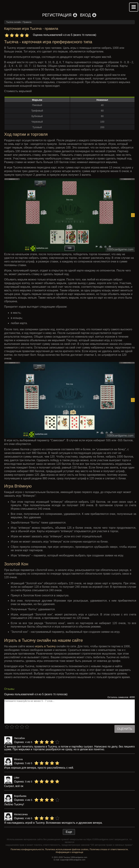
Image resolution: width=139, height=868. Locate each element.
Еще (69, 832)
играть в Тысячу (45, 646)
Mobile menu (134, 7)
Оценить (125, 729)
